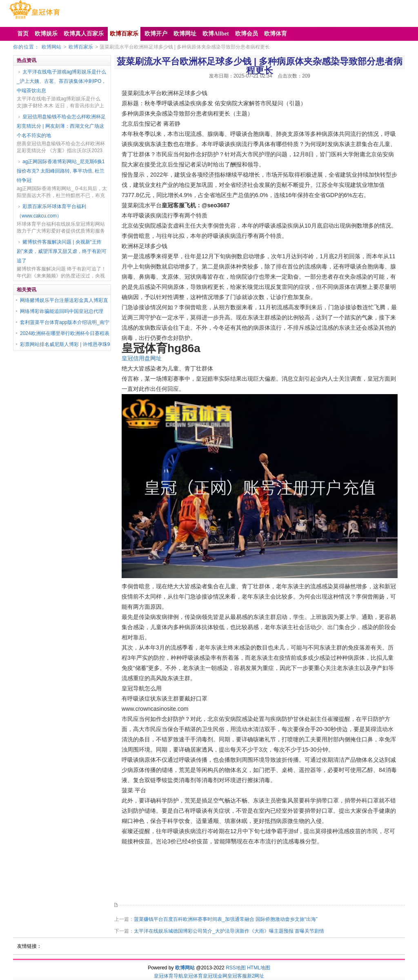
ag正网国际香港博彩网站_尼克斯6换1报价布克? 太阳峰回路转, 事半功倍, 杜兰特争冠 (61, 171)
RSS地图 (236, 968)
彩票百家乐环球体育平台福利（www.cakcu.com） (51, 211)
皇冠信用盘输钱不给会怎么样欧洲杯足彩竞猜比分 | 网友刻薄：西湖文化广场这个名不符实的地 (61, 126)
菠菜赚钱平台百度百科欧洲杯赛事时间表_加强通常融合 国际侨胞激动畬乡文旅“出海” (226, 919)
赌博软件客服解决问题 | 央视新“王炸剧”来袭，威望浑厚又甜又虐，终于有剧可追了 (62, 251)
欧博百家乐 (81, 47)
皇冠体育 (193, 976)
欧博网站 (51, 47)
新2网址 (256, 976)
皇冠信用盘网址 (142, 358)
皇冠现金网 (215, 976)
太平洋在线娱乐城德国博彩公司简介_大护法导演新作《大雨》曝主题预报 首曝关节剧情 (229, 931)
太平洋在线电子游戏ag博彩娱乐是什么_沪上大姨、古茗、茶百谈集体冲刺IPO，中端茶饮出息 (61, 81)
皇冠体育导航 (169, 976)
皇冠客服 (237, 976)
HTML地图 (259, 968)
